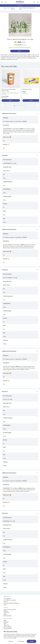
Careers (6, 602)
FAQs (5, 614)
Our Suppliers (7, 599)
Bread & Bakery (8, 628)
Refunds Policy (8, 616)
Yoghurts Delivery (13, 9)
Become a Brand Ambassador (11, 603)
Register (6, 611)
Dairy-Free (7, 625)
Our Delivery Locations (10, 600)
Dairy (8, 8)
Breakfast (6, 622)
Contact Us (7, 613)
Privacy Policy (10, 638)
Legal (5, 605)
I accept (32, 641)
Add (20, 51)
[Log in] (34, 2)
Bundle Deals (20, 6)
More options (21, 641)
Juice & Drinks (7, 627)
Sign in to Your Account (10, 610)
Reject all (11, 641)
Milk (5, 621)
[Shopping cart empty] (38, 2)
